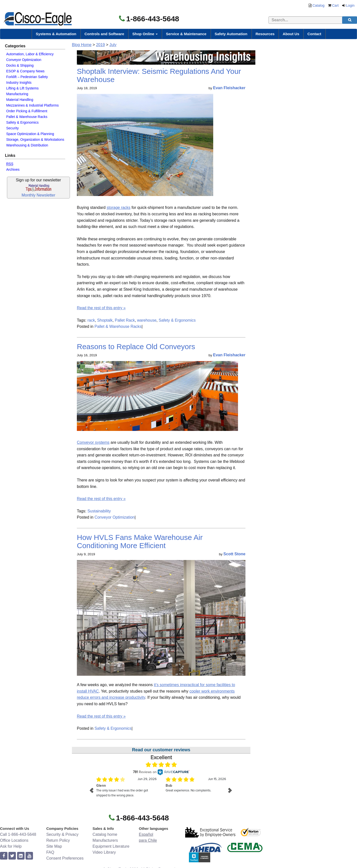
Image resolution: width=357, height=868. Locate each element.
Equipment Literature (111, 846)
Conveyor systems (93, 442)
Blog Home (82, 45)
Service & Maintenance (186, 34)
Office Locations (14, 840)
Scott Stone (234, 554)
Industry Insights (19, 83)
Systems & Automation (56, 34)
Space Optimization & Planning (30, 134)
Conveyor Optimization (24, 60)
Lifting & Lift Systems (22, 88)
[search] (350, 20)
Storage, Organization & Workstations (35, 140)
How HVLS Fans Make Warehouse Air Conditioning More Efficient (140, 541)
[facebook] (4, 856)
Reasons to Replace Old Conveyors (136, 347)
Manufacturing (17, 94)
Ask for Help (11, 846)
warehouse (147, 320)
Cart (335, 5)
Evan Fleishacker (229, 88)
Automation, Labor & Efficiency (30, 54)
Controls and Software (104, 34)
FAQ (50, 852)
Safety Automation (231, 34)
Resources (265, 34)
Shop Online (145, 34)
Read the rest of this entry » (101, 308)
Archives (13, 169)
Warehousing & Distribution (27, 145)
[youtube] (29, 856)
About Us (291, 34)
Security (13, 128)
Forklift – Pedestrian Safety (27, 77)
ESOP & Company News (25, 71)
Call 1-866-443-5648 (18, 834)
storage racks (119, 208)
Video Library (104, 852)
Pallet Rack (125, 320)
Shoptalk (105, 320)
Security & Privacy (62, 834)
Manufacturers (105, 840)
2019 (100, 45)
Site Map (54, 846)
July (113, 45)
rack (91, 320)
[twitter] (12, 856)
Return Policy (58, 840)
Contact (314, 34)
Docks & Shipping (20, 65)
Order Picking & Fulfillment (27, 111)
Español (146, 834)
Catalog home (105, 834)
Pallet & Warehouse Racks (27, 117)
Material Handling (20, 100)
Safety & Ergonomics (22, 122)
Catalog (318, 5)
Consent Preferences (65, 858)
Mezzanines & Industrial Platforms (32, 105)
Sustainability (99, 511)
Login (350, 5)
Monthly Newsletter (38, 195)
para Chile (148, 840)
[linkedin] (21, 856)
